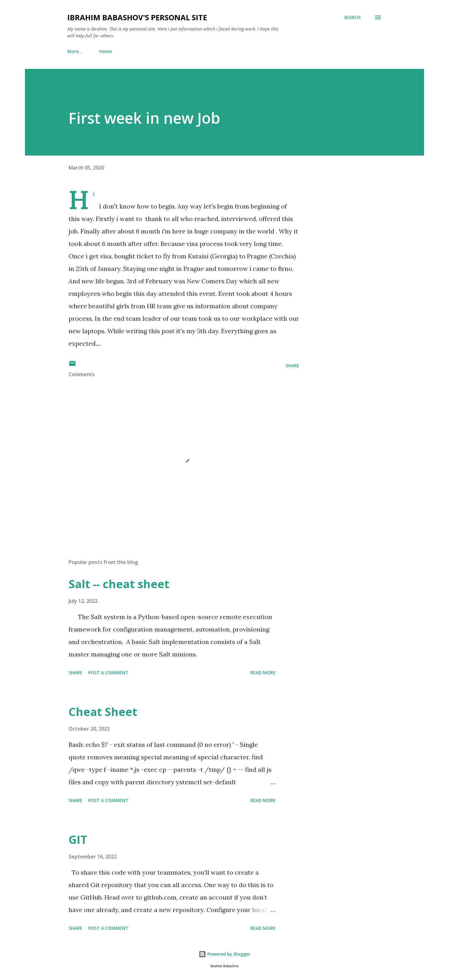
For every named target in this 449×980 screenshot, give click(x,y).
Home (77, 51)
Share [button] (292, 365)
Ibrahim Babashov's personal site (137, 17)
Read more (263, 673)
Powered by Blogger (224, 954)
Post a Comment (108, 673)
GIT (78, 840)
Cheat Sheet (103, 712)
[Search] (352, 17)
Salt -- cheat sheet (119, 584)
